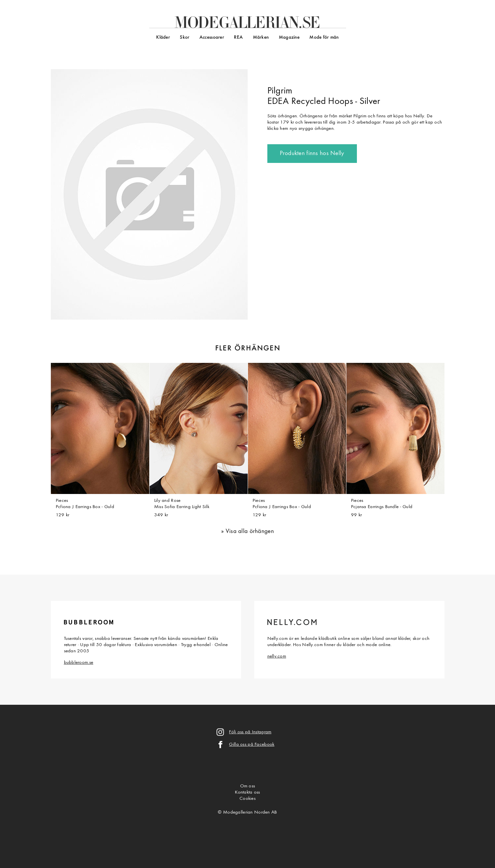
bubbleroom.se (79, 663)
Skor (185, 38)
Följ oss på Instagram (250, 732)
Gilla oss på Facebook (252, 745)
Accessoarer (212, 38)
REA (238, 38)
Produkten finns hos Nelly (312, 154)
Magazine (289, 38)
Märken (261, 38)
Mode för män (324, 38)
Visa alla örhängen (250, 532)
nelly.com (277, 656)
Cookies (248, 799)
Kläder (163, 38)
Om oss (248, 786)
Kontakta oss (247, 792)
